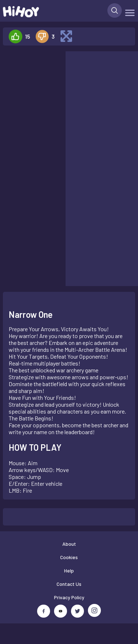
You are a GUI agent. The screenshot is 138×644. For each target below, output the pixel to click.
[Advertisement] (31, 74)
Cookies (69, 557)
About (69, 544)
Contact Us (69, 584)
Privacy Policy (69, 597)
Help (69, 570)
